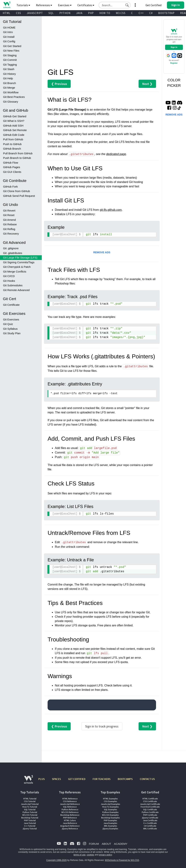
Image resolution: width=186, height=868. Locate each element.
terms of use (80, 855)
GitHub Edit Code (14, 135)
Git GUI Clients (12, 172)
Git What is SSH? (14, 121)
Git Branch (10, 83)
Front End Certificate (150, 807)
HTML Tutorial (30, 799)
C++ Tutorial (30, 826)
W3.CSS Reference (70, 812)
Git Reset (9, 215)
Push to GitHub (12, 144)
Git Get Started (12, 46)
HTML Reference (70, 799)
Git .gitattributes (13, 253)
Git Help (8, 78)
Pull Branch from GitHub (18, 153)
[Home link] (7, 5)
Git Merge (9, 88)
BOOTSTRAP (166, 13)
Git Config (9, 41)
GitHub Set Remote (15, 130)
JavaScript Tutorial (30, 804)
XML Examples (110, 826)
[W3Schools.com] (28, 781)
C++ (141, 13)
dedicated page (116, 154)
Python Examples (110, 812)
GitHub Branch (12, 149)
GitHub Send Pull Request (19, 196)
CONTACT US (147, 779)
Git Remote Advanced (16, 290)
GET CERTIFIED (77, 779)
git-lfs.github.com (111, 210)
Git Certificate (11, 305)
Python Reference (70, 809)
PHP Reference (70, 818)
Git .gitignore (11, 248)
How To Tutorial (30, 807)
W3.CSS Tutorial (30, 815)
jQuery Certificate (150, 818)
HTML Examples (110, 799)
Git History (9, 74)
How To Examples (110, 807)
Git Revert (9, 211)
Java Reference (70, 823)
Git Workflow (11, 92)
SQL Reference (70, 807)
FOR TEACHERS (102, 779)
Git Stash (9, 69)
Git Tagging (10, 65)
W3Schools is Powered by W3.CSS (122, 860)
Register (174, 63)
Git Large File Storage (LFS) (20, 258)
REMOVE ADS (102, 252)
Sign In (174, 47)
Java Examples (110, 823)
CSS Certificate (150, 801)
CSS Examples (110, 801)
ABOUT (106, 844)
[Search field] (115, 5)
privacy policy (105, 855)
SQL (51, 13)
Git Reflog (9, 229)
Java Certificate (150, 820)
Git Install (9, 37)
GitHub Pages (12, 167)
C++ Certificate (150, 823)
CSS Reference (70, 801)
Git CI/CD (9, 276)
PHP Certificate (150, 815)
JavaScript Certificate (150, 804)
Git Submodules (13, 285)
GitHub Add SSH (13, 126)
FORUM (94, 844)
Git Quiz (8, 324)
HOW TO (105, 13)
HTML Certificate (150, 799)
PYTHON (65, 13)
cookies (90, 855)
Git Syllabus (10, 329)
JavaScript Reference (70, 804)
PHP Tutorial (30, 820)
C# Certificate (150, 826)
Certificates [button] (86, 5)
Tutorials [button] (23, 5)
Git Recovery (11, 234)
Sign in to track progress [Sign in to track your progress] (102, 726)
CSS (19, 13)
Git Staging (10, 55)
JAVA (79, 13)
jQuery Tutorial (30, 829)
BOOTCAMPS (125, 779)
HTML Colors (70, 820)
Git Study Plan (12, 333)
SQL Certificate (150, 809)
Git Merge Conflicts (15, 272)
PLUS (42, 779)
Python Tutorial (30, 812)
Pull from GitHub (13, 139)
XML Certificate (150, 829)
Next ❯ (147, 84)
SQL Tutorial (30, 809)
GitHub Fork (10, 187)
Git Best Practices (14, 97)
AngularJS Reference (70, 826)
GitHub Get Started (15, 116)
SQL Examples (110, 809)
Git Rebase (10, 224)
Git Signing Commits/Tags (19, 262)
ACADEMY (121, 844)
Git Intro (8, 32)
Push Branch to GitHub (17, 158)
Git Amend (9, 220)
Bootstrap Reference (70, 815)
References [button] (44, 5)
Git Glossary (11, 102)
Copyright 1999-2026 (56, 860)
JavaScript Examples (110, 804)
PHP (91, 13)
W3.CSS (121, 13)
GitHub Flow (11, 163)
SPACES (56, 779)
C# (151, 13)
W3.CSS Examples (110, 815)
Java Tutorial (30, 823)
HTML (7, 13)
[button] (127, 5)
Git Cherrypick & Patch (17, 267)
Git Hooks (9, 281)
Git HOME (9, 28)
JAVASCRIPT (35, 13)
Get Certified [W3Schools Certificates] (153, 5)
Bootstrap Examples (110, 818)
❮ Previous (59, 84)
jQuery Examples (110, 829)
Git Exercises (11, 319)
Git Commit (10, 60)
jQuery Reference (70, 829)
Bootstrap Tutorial (30, 818)
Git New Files (11, 51)
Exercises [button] (65, 5)
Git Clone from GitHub (17, 191)
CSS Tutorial (30, 801)
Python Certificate (150, 812)
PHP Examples (110, 820)
